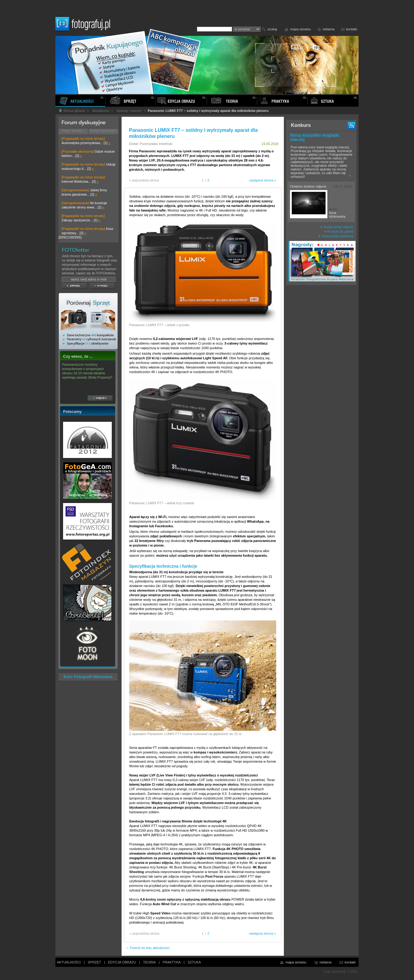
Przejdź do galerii (339, 231)
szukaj (272, 29)
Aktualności (101, 111)
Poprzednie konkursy (336, 236)
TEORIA (149, 962)
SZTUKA (194, 962)
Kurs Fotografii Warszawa (88, 677)
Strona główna (72, 111)
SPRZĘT (94, 962)
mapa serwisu (301, 29)
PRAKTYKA (172, 962)
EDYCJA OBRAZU (122, 962)
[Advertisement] (321, 384)
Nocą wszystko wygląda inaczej (315, 137)
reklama (328, 29)
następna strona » (263, 180)
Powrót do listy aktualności (148, 948)
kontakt (352, 29)
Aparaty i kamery (129, 111)
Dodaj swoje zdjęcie (337, 227)
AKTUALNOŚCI (69, 962)
